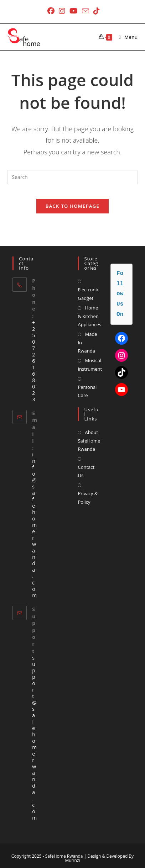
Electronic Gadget (88, 294)
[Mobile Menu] (126, 37)
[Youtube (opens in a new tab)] (74, 11)
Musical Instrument (90, 364)
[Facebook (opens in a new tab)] (51, 11)
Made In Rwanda (87, 342)
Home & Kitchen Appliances (89, 316)
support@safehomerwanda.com (34, 738)
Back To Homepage (72, 206)
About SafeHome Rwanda (89, 441)
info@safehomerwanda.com (34, 525)
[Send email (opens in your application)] (86, 11)
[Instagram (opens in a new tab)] (62, 11)
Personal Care (87, 391)
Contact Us (86, 471)
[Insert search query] (72, 177)
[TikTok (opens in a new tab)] (95, 11)
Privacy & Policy (88, 497)
